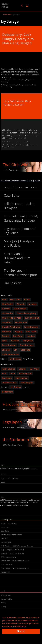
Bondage (33, 304)
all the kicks (15, 359)
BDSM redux (5, 6)
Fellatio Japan (25, 373)
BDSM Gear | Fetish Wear (13, 445)
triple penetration (10, 354)
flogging (18, 331)
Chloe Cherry (7, 145)
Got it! (21, 631)
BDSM (27, 300)
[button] (22, 6)
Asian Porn (15, 300)
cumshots (7, 322)
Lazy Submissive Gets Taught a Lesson (17, 103)
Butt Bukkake (20, 309)
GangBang (26, 80)
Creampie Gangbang (26, 313)
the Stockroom (16, 440)
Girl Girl (4, 603)
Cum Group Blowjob (12, 318)
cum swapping (32, 318)
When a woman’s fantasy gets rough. (17, 410)
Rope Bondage (27, 345)
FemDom (6, 331)
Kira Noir (28, 85)
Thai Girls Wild (16, 165)
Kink (4, 373)
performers (7, 392)
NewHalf (15, 341)
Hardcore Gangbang (21, 404)
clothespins (8, 313)
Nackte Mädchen (7, 599)
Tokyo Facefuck (9, 382)
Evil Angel (34, 369)
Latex (5, 341)
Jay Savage (21, 85)
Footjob (6, 336)
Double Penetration (15, 80)
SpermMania (21, 378)
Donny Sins (15, 145)
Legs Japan (12, 422)
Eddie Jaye (5, 85)
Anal (4, 300)
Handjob (31, 336)
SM (16, 350)
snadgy (4, 607)
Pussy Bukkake (9, 345)
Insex (12, 373)
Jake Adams (12, 85)
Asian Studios (9, 369)
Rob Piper (10, 87)
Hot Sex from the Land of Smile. (15, 170)
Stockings (25, 350)
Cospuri (22, 369)
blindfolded (8, 304)
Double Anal (21, 322)
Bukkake (6, 309)
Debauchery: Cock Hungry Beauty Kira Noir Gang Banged (18, 39)
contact (4, 475)
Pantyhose (28, 341)
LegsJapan (7, 378)
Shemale (6, 350)
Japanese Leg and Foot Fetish (14, 427)
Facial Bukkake (31, 327)
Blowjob (21, 304)
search (4, 482)
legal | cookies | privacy (10, 478)
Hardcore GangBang (24, 142)
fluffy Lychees (6, 595)
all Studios (16, 387)
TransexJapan (27, 382)
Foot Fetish (31, 331)
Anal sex (5, 80)
